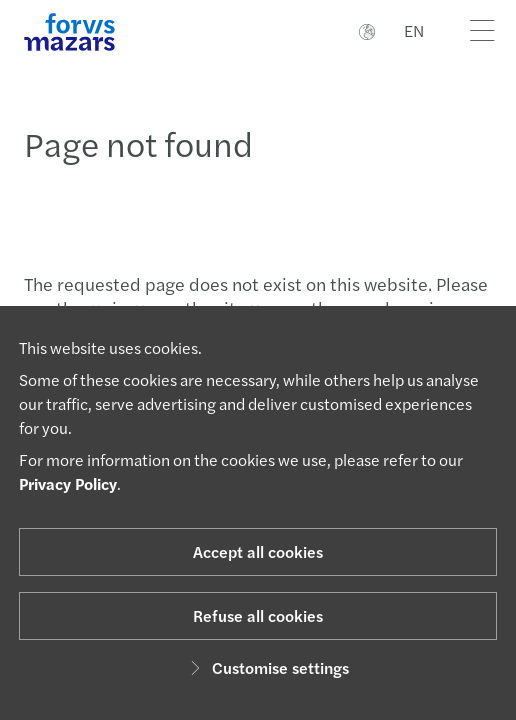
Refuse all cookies (258, 615)
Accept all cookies (258, 551)
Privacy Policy (68, 483)
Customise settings (266, 667)
